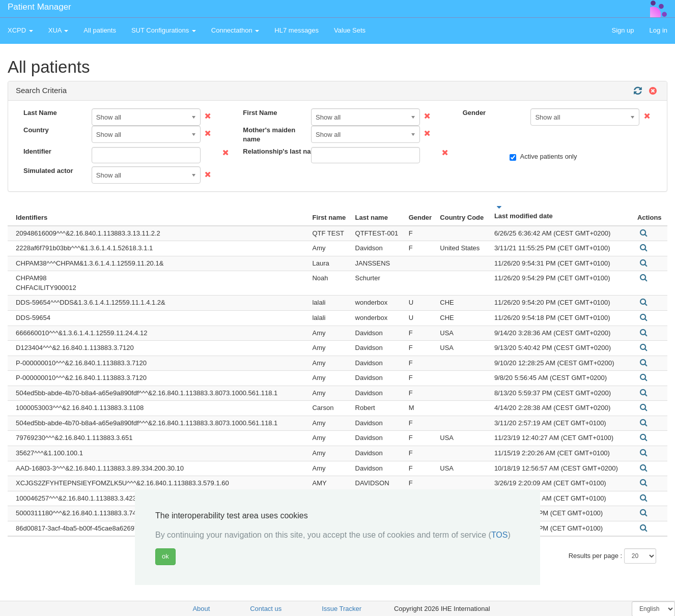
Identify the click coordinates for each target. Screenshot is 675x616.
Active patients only (543, 157)
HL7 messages (297, 30)
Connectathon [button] (235, 30)
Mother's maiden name (269, 135)
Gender (474, 113)
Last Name (40, 113)
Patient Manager (39, 7)
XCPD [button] (20, 30)
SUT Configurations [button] (164, 30)
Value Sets (350, 30)
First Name (260, 113)
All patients (100, 30)
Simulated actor (48, 171)
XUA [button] (59, 30)
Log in (658, 30)
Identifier (37, 151)
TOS (500, 535)
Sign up (623, 30)
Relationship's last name (273, 151)
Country (36, 130)
